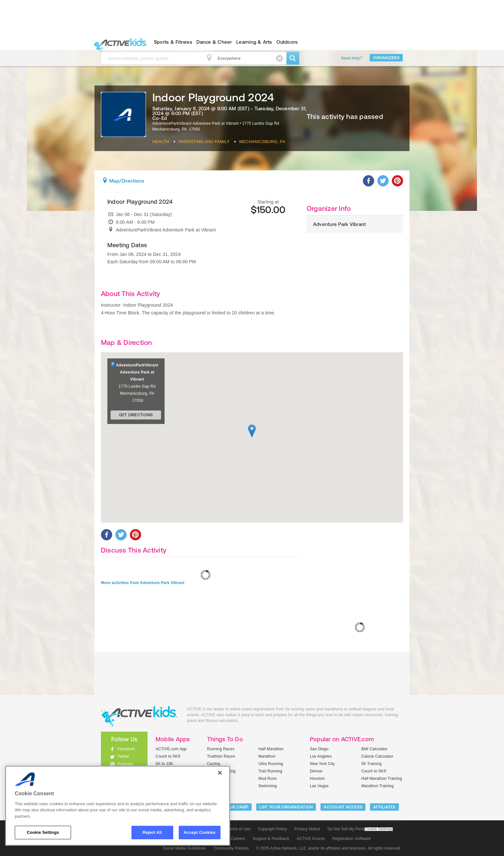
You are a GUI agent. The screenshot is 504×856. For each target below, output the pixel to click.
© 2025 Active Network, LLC (281, 848)
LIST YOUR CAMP (231, 807)
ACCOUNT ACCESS (343, 807)
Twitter (123, 756)
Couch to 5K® (168, 756)
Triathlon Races (221, 756)
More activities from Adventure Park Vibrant (143, 583)
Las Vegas (319, 786)
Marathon (267, 756)
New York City (322, 764)
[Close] (220, 773)
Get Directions (136, 415)
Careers (238, 839)
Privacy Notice (307, 829)
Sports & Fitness (173, 42)
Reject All (152, 832)
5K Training (371, 764)
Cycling (214, 764)
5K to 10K (164, 764)
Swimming (268, 786)
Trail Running (270, 771)
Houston (317, 779)
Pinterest (125, 764)
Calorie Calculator (377, 756)
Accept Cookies (199, 832)
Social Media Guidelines (184, 848)
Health (161, 142)
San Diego (319, 749)
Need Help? (352, 58)
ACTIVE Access (311, 839)
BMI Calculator (374, 749)
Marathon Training (378, 786)
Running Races (221, 749)
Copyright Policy (272, 829)
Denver (316, 771)
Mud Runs (268, 779)
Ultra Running (271, 764)
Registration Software (352, 839)
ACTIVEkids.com (119, 42)
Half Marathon (271, 749)
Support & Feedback (271, 839)
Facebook (126, 749)
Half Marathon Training (382, 779)
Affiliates (384, 807)
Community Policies (231, 848)
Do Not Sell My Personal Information (360, 829)
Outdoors (287, 42)
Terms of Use (239, 829)
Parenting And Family (204, 142)
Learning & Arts (254, 42)
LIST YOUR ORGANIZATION (286, 807)
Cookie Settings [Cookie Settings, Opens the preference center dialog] (43, 832)
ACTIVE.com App (171, 749)
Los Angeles (321, 756)
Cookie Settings (379, 829)
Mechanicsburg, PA (262, 142)
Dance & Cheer (214, 42)
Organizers (386, 58)
